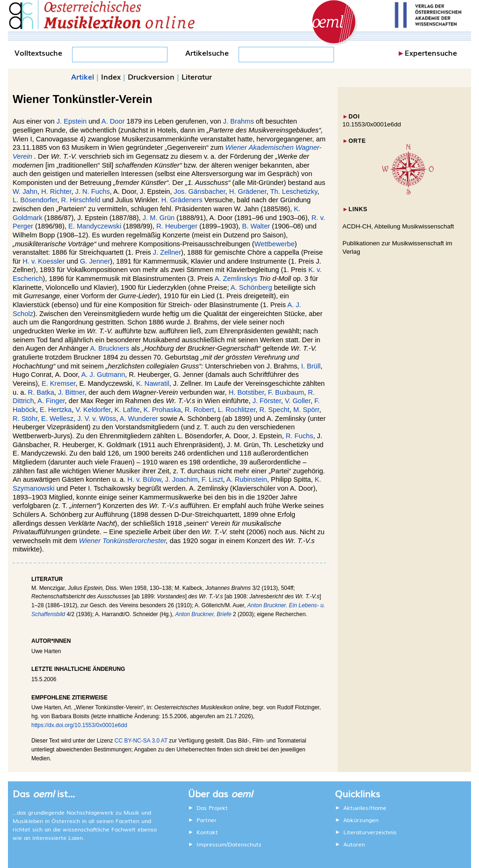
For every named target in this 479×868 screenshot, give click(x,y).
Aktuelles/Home (365, 808)
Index (111, 76)
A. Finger (51, 401)
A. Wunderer (139, 419)
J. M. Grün (159, 218)
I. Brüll (311, 366)
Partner (207, 820)
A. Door (113, 121)
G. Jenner (95, 261)
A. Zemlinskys (236, 279)
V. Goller (298, 401)
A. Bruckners (109, 348)
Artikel (83, 76)
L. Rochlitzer (237, 410)
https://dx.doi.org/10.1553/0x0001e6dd (79, 725)
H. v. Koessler (44, 261)
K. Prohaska (162, 410)
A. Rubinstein (247, 479)
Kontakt (207, 832)
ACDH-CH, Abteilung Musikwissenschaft (398, 226)
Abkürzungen (361, 820)
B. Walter (256, 226)
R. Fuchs (300, 436)
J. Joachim (181, 479)
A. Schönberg (251, 287)
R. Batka (41, 392)
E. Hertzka (56, 410)
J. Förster (267, 401)
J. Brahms (239, 121)
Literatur (197, 76)
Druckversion (151, 76)
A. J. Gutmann (103, 375)
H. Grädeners (182, 200)
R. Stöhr (25, 419)
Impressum (211, 844)
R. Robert (200, 410)
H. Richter (56, 191)
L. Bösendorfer (35, 200)
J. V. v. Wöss (97, 419)
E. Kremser (59, 383)
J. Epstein (72, 121)
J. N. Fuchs (93, 191)
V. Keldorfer (93, 410)
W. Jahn (25, 191)
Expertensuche (431, 52)
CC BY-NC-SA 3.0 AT (141, 741)
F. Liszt (212, 479)
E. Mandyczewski (95, 226)
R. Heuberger (177, 226)
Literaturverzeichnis (370, 832)
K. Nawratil (153, 383)
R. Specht (274, 410)
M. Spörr (306, 410)
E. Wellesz (57, 419)
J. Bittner (71, 392)
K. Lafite (127, 410)
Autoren (354, 844)
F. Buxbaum (286, 392)
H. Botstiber (247, 392)
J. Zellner (167, 252)
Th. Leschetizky (294, 191)
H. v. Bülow (144, 479)
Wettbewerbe (275, 244)
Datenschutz (245, 844)
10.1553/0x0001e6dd (372, 124)
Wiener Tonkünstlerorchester (123, 541)
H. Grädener (248, 191)
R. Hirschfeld (81, 200)
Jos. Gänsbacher (200, 191)
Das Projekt (212, 808)
